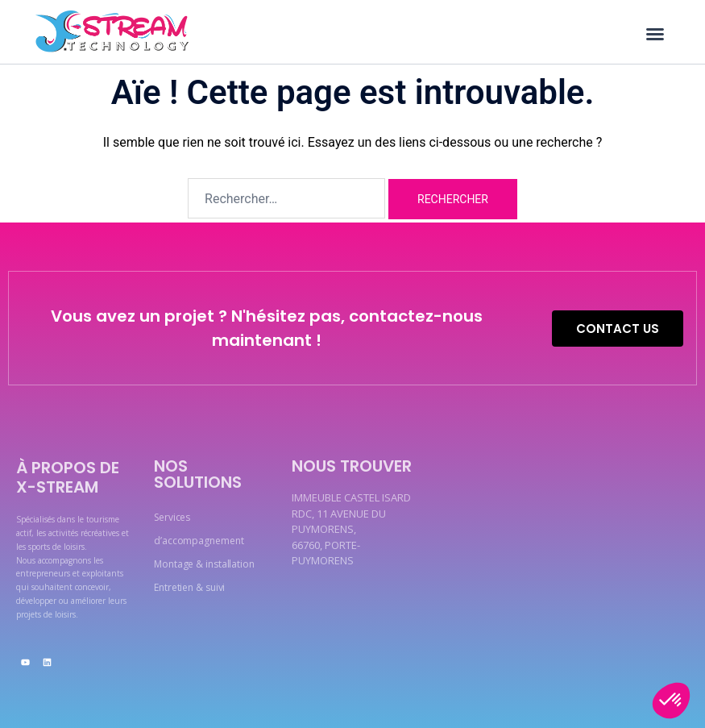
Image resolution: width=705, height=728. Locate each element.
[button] (655, 34)
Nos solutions (198, 474)
